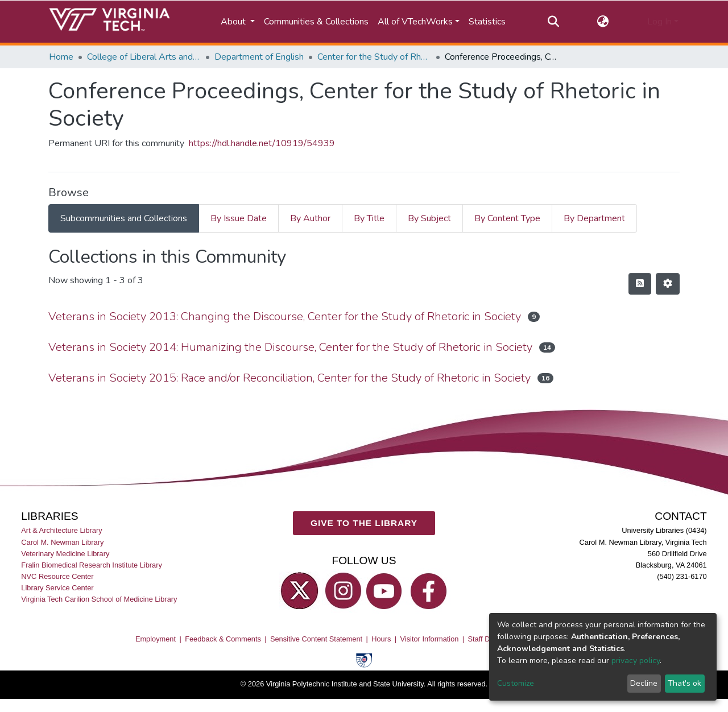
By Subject (429, 218)
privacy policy (636, 661)
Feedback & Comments (223, 638)
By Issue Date (239, 218)
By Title (369, 218)
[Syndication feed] (640, 284)
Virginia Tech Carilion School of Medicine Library (99, 599)
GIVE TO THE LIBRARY (364, 522)
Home (61, 57)
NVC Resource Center (57, 576)
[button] (603, 22)
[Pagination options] (668, 284)
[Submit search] (553, 22)
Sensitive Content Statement (316, 638)
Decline (644, 683)
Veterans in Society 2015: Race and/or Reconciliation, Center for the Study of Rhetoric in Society (289, 378)
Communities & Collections (316, 22)
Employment (156, 638)
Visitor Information (430, 638)
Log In (659, 22)
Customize (516, 683)
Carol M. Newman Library (62, 542)
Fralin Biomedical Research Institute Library (92, 564)
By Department (594, 218)
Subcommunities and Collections (124, 218)
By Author (310, 218)
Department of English (259, 57)
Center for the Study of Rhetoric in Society (374, 57)
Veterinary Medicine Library (65, 553)
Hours (381, 638)
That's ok (684, 683)
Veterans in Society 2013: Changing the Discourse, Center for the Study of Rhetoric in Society (285, 316)
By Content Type (507, 218)
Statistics (487, 22)
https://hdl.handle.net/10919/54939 (262, 143)
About (234, 22)
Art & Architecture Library (61, 530)
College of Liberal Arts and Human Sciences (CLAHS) (144, 57)
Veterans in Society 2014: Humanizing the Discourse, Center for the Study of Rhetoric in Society (290, 347)
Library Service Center (57, 587)
